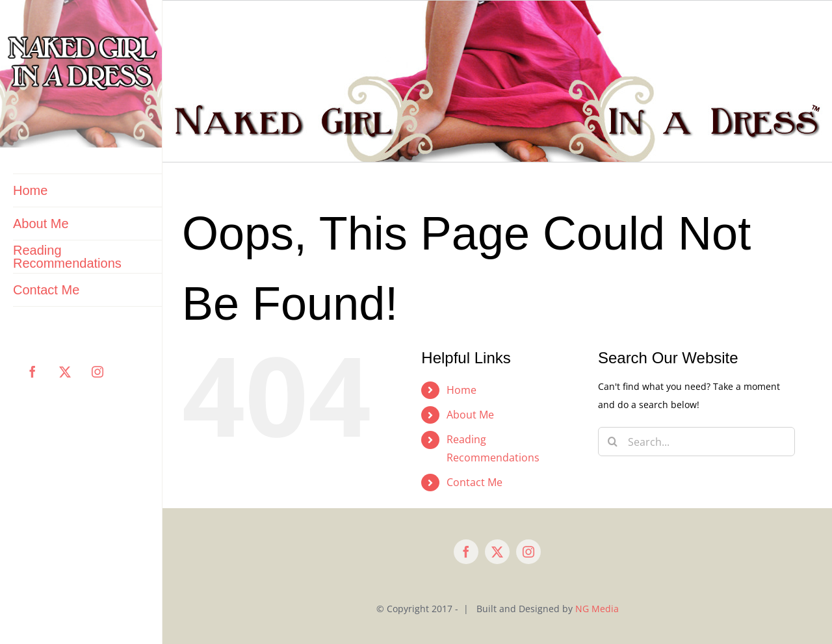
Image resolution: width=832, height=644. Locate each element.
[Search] (613, 442)
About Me (470, 415)
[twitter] (497, 552)
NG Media (597, 609)
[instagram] (528, 552)
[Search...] (696, 442)
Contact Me (474, 482)
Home (461, 390)
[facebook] (466, 552)
